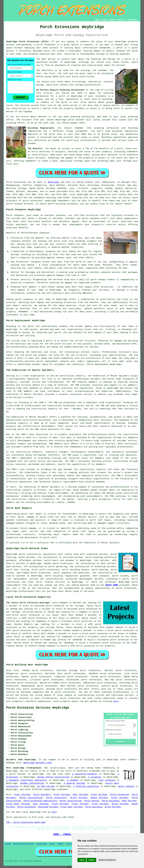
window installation (32, 783)
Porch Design (92, 801)
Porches (52, 844)
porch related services (51, 582)
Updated (60, 844)
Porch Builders (42, 795)
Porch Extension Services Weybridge (38, 708)
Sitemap (8, 844)
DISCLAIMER (132, 20)
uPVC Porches (129, 801)
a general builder (75, 783)
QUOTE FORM (112, 585)
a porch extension (45, 45)
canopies (61, 215)
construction (67, 376)
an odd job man (46, 786)
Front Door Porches (18, 804)
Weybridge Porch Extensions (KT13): (28, 42)
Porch (9, 182)
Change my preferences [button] (107, 860)
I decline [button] (91, 860)
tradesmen (95, 771)
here (116, 701)
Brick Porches (79, 798)
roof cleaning (107, 780)
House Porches (99, 798)
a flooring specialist (86, 786)
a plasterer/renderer (85, 774)
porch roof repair (32, 514)
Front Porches (22, 795)
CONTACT (121, 20)
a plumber (73, 780)
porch (120, 149)
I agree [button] (82, 860)
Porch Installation (31, 798)
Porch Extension (119, 795)
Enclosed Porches (48, 807)
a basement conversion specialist (27, 780)
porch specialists (100, 195)
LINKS (104, 20)
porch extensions (33, 201)
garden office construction (53, 777)
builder (54, 62)
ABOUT (112, 20)
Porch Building (110, 801)
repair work (19, 531)
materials (47, 70)
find (16, 670)
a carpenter (95, 777)
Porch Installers (56, 798)
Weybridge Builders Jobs (38, 763)
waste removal (126, 786)
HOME (97, 20)
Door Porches (80, 795)
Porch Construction (71, 801)
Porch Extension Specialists (40, 801)
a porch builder (16, 774)
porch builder (76, 120)
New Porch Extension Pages (24, 844)
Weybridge (53, 182)
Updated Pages (42, 844)
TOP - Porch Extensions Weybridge (26, 822)
